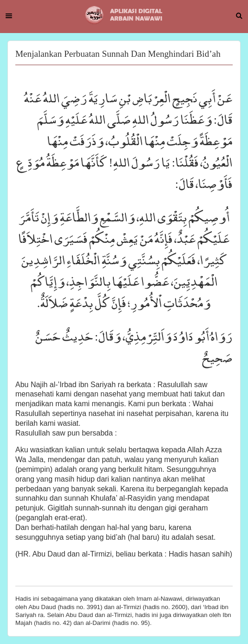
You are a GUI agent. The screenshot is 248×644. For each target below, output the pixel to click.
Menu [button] (9, 16)
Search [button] (239, 16)
